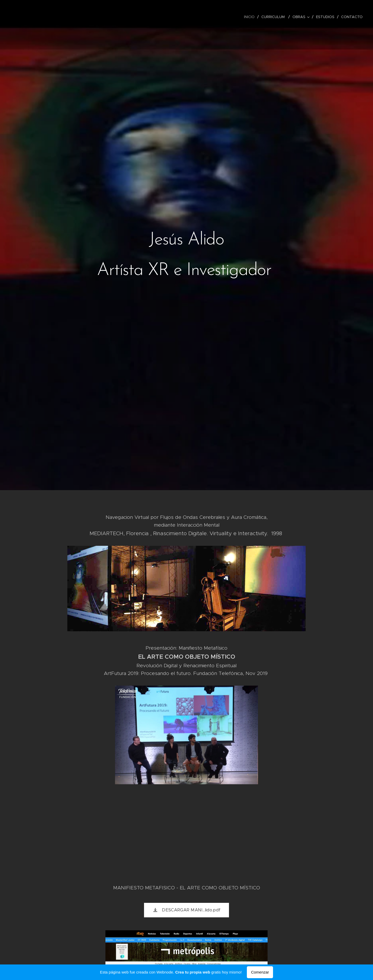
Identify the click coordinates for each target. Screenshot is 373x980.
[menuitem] (251, 17)
